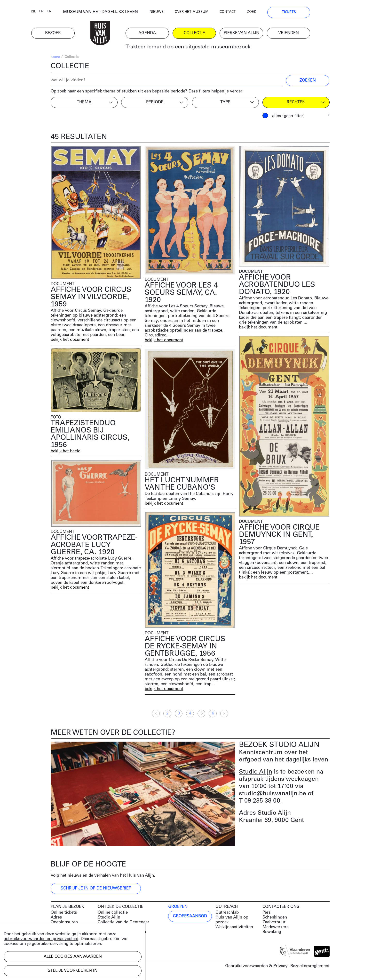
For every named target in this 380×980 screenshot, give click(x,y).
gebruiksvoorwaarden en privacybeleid (41, 939)
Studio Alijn (256, 773)
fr (61, 13)
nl (53, 13)
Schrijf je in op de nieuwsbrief (96, 890)
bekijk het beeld (66, 452)
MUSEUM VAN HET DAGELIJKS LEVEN (120, 13)
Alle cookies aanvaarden (73, 957)
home (55, 58)
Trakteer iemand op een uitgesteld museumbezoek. (208, 48)
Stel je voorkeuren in (73, 971)
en (69, 13)
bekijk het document (70, 341)
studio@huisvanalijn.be (273, 795)
